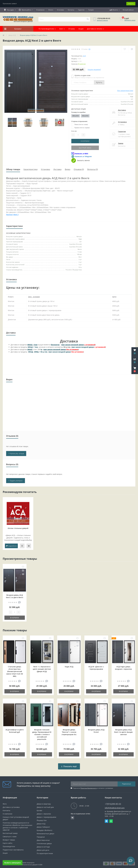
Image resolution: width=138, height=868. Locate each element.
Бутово (39, 809)
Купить (99, 82)
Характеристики (31, 169)
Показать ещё (69, 765)
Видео (68, 169)
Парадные (41, 835)
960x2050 (85, 116)
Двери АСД (12, 35)
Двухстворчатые (43, 838)
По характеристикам (45, 852)
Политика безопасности (89, 786)
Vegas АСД (69, 667)
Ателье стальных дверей (18, 528)
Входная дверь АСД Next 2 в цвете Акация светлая (123, 732)
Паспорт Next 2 (12, 215)
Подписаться (126, 782)
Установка (60, 10)
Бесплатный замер (10, 832)
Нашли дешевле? (94, 69)
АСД (84, 56)
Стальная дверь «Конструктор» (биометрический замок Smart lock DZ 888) (15, 671)
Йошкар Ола (42, 819)
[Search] (88, 19)
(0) (89, 49)
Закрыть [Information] (131, 4)
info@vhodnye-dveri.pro (115, 806)
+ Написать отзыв (16, 454)
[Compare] (132, 49)
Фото (5, 802)
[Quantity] (78, 135)
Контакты (71, 10)
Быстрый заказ (85, 148)
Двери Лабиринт (43, 825)
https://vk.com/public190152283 (72, 816)
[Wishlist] (125, 49)
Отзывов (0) (79, 169)
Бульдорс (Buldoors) (44, 829)
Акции (81, 29)
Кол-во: (74, 131)
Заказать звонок (102, 20)
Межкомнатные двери (45, 832)
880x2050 (76, 116)
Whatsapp (111, 819)
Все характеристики (125, 91)
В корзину (85, 141)
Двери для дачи (43, 848)
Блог (62, 29)
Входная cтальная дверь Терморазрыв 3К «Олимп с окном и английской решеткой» (42, 734)
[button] (135, 370)
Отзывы (72, 29)
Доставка (120, 110)
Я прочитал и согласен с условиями (93, 786)
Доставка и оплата (95, 29)
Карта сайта (7, 841)
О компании (40, 10)
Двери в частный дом (45, 805)
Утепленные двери (44, 842)
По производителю (47, 29)
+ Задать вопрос (16, 481)
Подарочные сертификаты (13, 848)
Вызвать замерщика (13, 863)
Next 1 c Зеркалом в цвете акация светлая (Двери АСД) (42, 669)
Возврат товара (9, 838)
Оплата (51, 10)
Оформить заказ (130, 20)
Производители (9, 845)
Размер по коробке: (79, 112)
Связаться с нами (10, 835)
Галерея (91, 10)
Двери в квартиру (44, 802)
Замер (118, 143)
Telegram (106, 819)
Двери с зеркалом (44, 812)
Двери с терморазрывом (46, 815)
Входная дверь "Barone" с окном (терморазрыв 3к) (69, 732)
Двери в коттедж (43, 845)
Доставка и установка (11, 805)
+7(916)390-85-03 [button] (113, 802)
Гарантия (81, 10)
